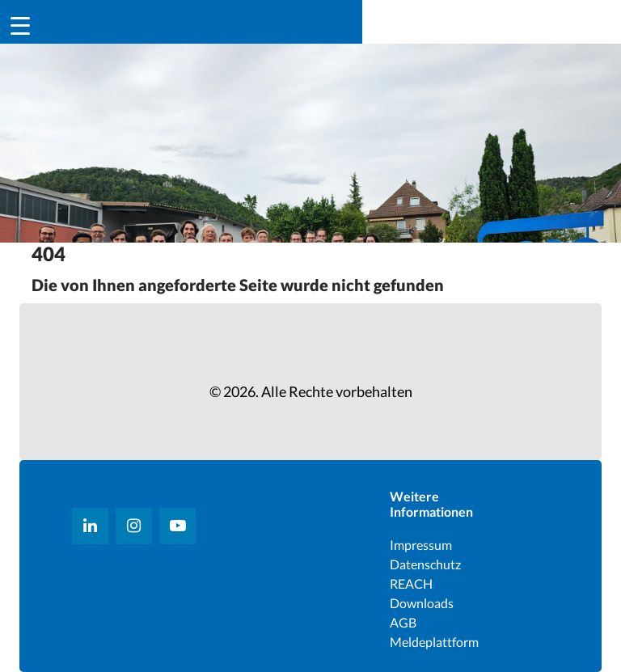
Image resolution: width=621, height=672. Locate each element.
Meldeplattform (434, 642)
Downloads (422, 603)
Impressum (421, 545)
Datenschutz (425, 564)
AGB (403, 622)
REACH (411, 583)
